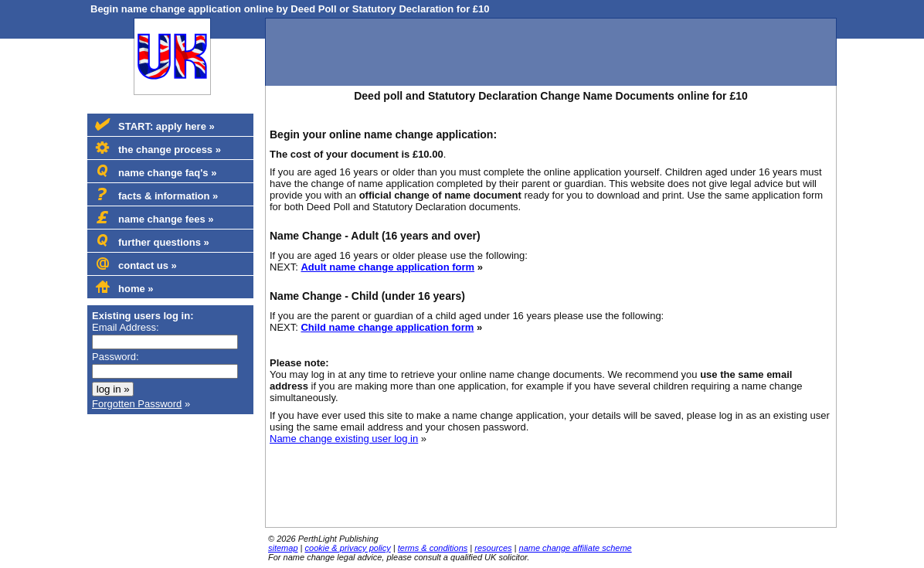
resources (493, 548)
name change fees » (155, 218)
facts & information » (156, 195)
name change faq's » (156, 172)
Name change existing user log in (344, 439)
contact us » (136, 264)
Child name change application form (387, 327)
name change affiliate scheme (576, 548)
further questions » (152, 241)
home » (124, 287)
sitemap (283, 548)
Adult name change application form (387, 267)
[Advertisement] (551, 53)
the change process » (158, 148)
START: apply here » (155, 125)
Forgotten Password (137, 404)
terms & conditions (433, 548)
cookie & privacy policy (348, 548)
